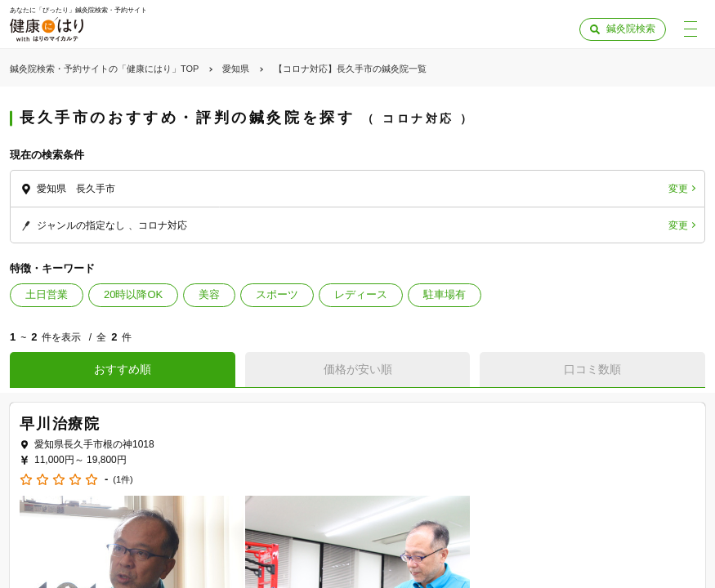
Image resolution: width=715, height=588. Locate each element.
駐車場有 (445, 294)
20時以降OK (133, 294)
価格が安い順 (358, 369)
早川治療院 (60, 424)
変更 (678, 189)
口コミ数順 (592, 369)
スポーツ (277, 294)
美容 (209, 294)
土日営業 (47, 294)
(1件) (123, 480)
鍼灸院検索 (631, 29)
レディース (361, 294)
